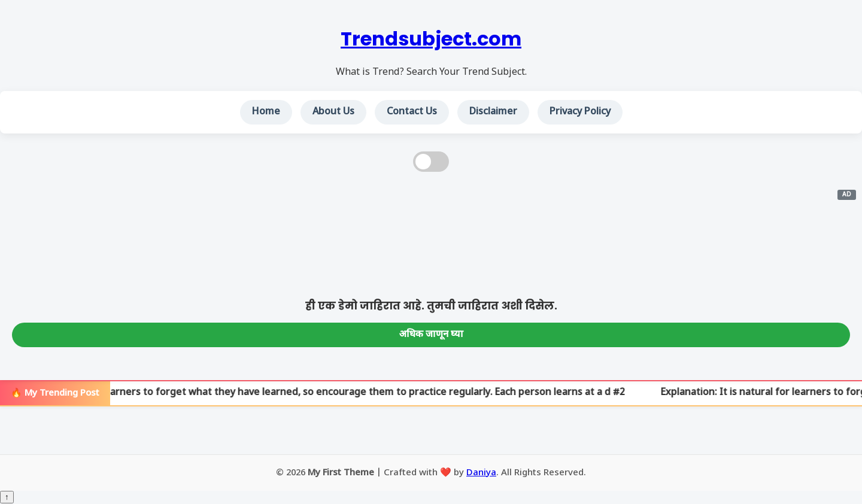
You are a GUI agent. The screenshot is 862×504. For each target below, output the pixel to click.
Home (266, 112)
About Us (333, 112)
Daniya (481, 473)
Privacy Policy (580, 112)
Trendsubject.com (431, 39)
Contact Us (412, 112)
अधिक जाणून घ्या (431, 335)
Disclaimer (493, 112)
